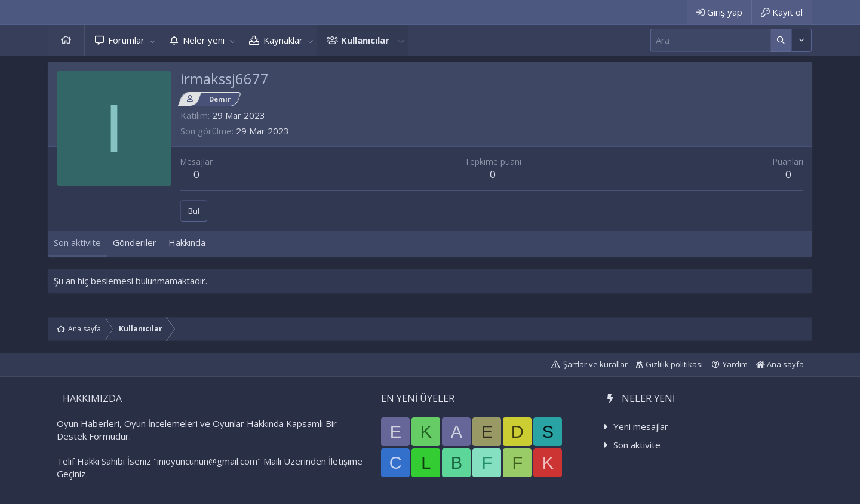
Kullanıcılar (365, 40)
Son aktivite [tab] (77, 242)
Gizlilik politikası (674, 364)
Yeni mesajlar (641, 426)
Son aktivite (637, 445)
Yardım (735, 364)
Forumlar (126, 40)
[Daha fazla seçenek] (781, 40)
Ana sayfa (66, 40)
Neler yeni (204, 40)
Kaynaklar (283, 40)
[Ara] (710, 40)
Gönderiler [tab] (135, 242)
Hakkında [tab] (187, 242)
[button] (152, 40)
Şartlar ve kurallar (595, 364)
